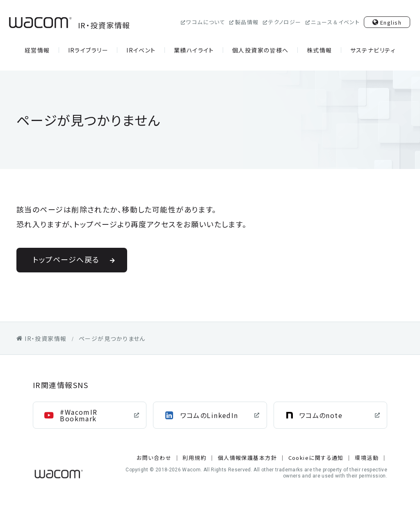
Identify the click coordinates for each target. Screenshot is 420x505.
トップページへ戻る (66, 259)
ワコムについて (206, 22)
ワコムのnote (321, 415)
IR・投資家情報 (68, 23)
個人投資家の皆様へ (260, 50)
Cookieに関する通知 (316, 458)
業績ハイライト (194, 50)
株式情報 (320, 50)
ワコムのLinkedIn (209, 415)
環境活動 (367, 458)
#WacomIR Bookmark (79, 415)
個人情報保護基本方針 (247, 458)
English (391, 22)
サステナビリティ (373, 50)
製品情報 (247, 22)
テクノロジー (285, 22)
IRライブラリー (88, 50)
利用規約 (194, 458)
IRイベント (141, 50)
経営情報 (37, 50)
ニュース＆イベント (335, 22)
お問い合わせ (154, 458)
